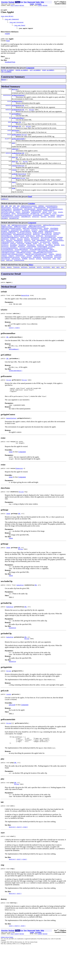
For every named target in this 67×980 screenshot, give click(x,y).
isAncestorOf (36, 224)
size (3, 281)
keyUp (35, 261)
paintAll (13, 265)
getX (60, 256)
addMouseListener (20, 241)
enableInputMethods (8, 248)
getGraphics (30, 252)
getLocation (25, 254)
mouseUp (57, 263)
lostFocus (5, 263)
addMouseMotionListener (37, 241)
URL (23, 110)
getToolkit (35, 256)
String (9, 106)
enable (34, 246)
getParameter (17, 142)
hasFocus (27, 257)
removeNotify (26, 230)
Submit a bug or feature (7, 972)
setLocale (58, 277)
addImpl (41, 217)
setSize (32, 279)
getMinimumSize (48, 223)
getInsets (17, 223)
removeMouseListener (24, 272)
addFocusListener (35, 239)
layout (45, 224)
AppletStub (22, 184)
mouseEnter (31, 263)
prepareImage (31, 265)
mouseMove (49, 263)
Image (9, 128)
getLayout (25, 223)
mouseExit (40, 263)
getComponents (6, 223)
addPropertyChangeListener (11, 243)
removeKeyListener (8, 272)
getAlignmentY (6, 221)
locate (60, 224)
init (13, 151)
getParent (5, 256)
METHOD (22, 5)
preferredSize (46, 226)
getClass (24, 288)
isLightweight (45, 259)
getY (3, 257)
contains (26, 245)
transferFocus (19, 281)
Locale (9, 137)
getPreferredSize (8, 224)
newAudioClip (17, 161)
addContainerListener (29, 217)
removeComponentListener (10, 270)
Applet (4, 83)
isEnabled (19, 259)
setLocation (6, 279)
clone (3, 288)
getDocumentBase (18, 124)
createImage (43, 245)
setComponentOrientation (10, 277)
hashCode (32, 288)
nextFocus (5, 265)
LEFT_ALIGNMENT (35, 73)
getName (60, 254)
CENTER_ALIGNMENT (22, 73)
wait (53, 288)
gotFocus (9, 257)
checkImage (54, 243)
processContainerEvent (23, 228)
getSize (20, 256)
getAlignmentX (52, 219)
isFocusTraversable (31, 259)
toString (9, 281)
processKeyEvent (7, 268)
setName (25, 279)
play (13, 166)
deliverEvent (6, 219)
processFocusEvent (26, 266)
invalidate (26, 224)
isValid (13, 261)
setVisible (47, 279)
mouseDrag (22, 263)
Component (30, 71)
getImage (15, 128)
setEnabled (37, 277)
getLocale (15, 137)
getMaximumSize (36, 223)
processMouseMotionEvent (39, 268)
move (63, 263)
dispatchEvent (25, 246)
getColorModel (6, 250)
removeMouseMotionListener (43, 272)
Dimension (21, 175)
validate (4, 232)
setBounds (49, 276)
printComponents (7, 228)
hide (34, 257)
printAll (52, 265)
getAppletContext (18, 100)
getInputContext (51, 252)
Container (32, 214)
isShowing (5, 261)
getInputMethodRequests (10, 254)
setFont (43, 230)
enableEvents (49, 246)
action (4, 239)
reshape (29, 276)
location (56, 261)
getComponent (18, 221)
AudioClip (8, 110)
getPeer (13, 256)
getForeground (19, 252)
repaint (51, 274)
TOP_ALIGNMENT (6, 75)
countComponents (51, 217)
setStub (15, 184)
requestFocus (20, 276)
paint (13, 226)
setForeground (47, 277)
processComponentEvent (10, 266)
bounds (46, 243)
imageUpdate (41, 257)
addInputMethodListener (52, 239)
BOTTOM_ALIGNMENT (8, 73)
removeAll (60, 228)
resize (14, 175)
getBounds (48, 248)
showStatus (16, 188)
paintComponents (23, 226)
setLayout (51, 230)
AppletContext (7, 99)
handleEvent (18, 257)
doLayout (15, 219)
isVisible (21, 261)
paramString (35, 226)
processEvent (38, 228)
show (54, 279)
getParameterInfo (18, 146)
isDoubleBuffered (8, 259)
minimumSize (6, 226)
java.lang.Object (7, 16)
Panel (8, 43)
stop (13, 199)
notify (39, 288)
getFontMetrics (7, 252)
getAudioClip (17, 110)
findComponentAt (26, 219)
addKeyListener (7, 241)
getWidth (54, 256)
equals (9, 288)
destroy (15, 93)
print (54, 226)
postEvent (21, 265)
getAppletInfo (17, 106)
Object (31, 286)
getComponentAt (30, 221)
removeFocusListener (28, 270)
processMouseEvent (21, 268)
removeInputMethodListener (47, 270)
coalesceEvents (16, 245)
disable (4, 246)
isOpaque (55, 259)
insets (18, 224)
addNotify (5, 210)
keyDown (29, 261)
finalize (16, 288)
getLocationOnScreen (48, 254)
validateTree (14, 232)
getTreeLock (45, 256)
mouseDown (14, 263)
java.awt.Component (12, 20)
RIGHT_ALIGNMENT (48, 73)
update (59, 230)
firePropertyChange (24, 248)
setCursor (36, 230)
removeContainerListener (10, 230)
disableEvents (13, 246)
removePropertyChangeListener (12, 274)
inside (49, 257)
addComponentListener (19, 239)
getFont (56, 250)
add (2, 217)
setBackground (39, 276)
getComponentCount (56, 221)
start (14, 193)
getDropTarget (47, 250)
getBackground (38, 248)
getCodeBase (16, 119)
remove (46, 228)
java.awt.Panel (20, 27)
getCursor (36, 250)
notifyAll (47, 288)
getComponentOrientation (22, 250)
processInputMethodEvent (43, 266)
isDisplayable (58, 257)
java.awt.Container (17, 24)
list (50, 224)
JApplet (7, 36)
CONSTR (17, 5)
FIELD (12, 5)
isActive (15, 157)
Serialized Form (10, 65)
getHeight (39, 252)
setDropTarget (26, 277)
